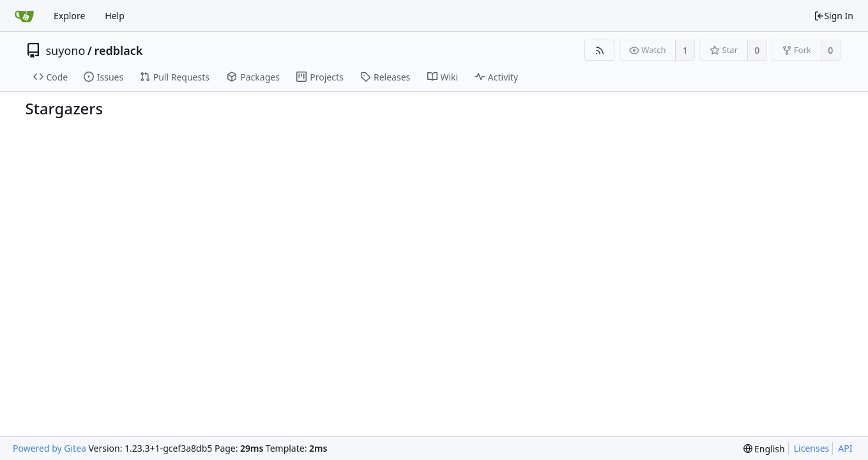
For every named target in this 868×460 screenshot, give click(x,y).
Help (115, 16)
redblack (119, 50)
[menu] (764, 449)
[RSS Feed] (599, 50)
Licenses (812, 448)
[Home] (24, 16)
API (845, 448)
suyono (66, 50)
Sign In (834, 16)
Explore (69, 16)
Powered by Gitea (49, 448)
